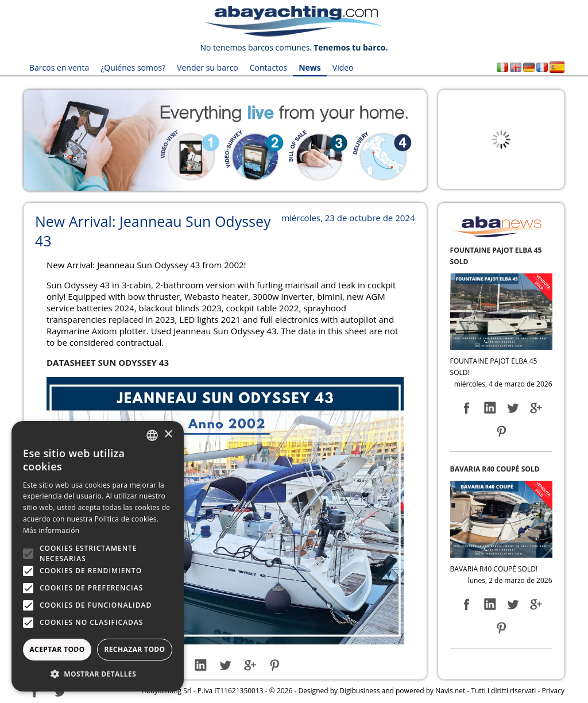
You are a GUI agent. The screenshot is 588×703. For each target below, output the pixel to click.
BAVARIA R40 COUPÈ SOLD (495, 469)
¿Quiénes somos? (133, 67)
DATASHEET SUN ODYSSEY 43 (108, 362)
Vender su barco (208, 67)
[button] (98, 674)
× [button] (168, 434)
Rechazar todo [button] (134, 649)
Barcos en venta (59, 67)
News (310, 67)
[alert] (98, 556)
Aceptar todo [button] (57, 649)
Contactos (268, 67)
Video (343, 67)
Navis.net (450, 691)
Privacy (553, 691)
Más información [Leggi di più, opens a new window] (51, 530)
